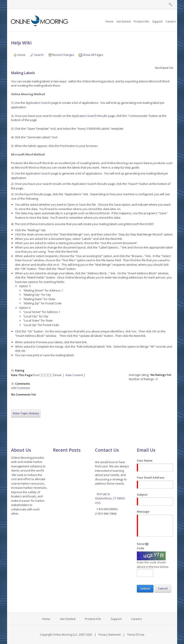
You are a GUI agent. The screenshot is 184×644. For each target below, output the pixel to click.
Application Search (38, 103)
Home (19, 55)
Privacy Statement (110, 635)
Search (37, 55)
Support (116, 619)
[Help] (147, 544)
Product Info (93, 619)
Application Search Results (90, 116)
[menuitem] (124, 22)
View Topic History (26, 413)
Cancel (163, 588)
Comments (22, 384)
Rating (20, 370)
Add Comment (20, 388)
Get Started (68, 619)
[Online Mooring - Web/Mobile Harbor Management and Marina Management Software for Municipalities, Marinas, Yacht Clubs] (40, 20)
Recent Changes (61, 55)
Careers (137, 619)
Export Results (34, 194)
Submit (145, 588)
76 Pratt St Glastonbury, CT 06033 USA (110, 498)
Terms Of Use (136, 635)
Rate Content (74, 375)
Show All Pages (91, 55)
